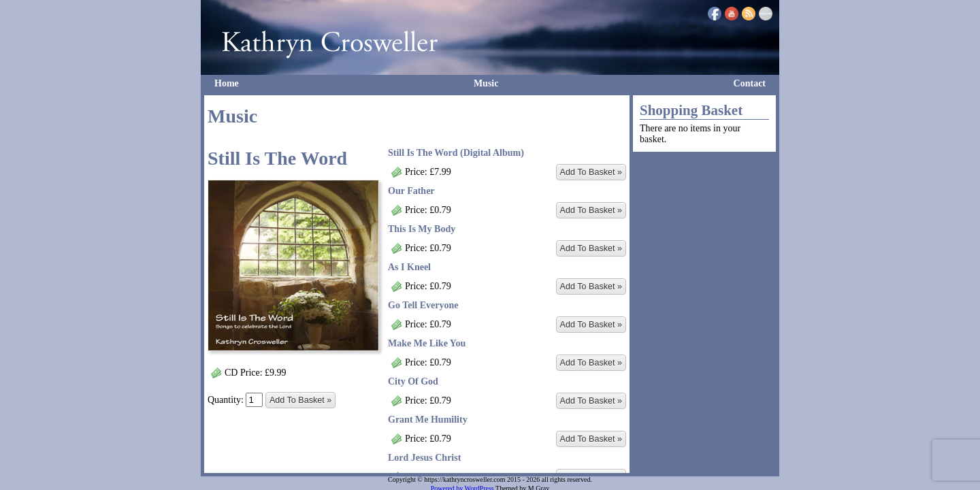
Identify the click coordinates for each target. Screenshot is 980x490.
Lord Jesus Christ (424, 458)
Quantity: (235, 400)
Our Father (411, 191)
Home (227, 83)
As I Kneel (409, 267)
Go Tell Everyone (423, 305)
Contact (750, 83)
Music (486, 83)
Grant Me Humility (428, 420)
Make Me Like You (427, 343)
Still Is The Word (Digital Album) (456, 153)
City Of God (413, 381)
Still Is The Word (277, 158)
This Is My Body (422, 229)
